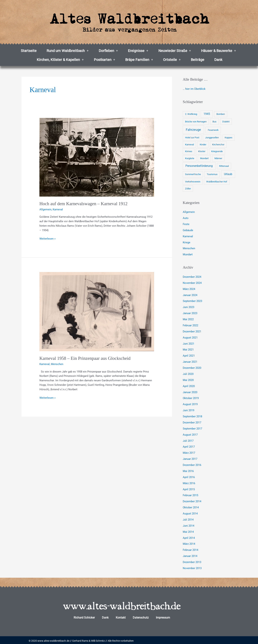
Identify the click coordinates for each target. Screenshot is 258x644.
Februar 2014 (190, 549)
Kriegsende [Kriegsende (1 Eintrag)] (217, 151)
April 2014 (189, 537)
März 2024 (189, 289)
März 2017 (189, 452)
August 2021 (190, 337)
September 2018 (192, 416)
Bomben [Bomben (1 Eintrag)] (221, 114)
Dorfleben (108, 51)
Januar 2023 (190, 313)
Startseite (29, 51)
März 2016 (189, 482)
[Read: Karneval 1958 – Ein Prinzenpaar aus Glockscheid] (97, 311)
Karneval (58, 209)
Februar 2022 (190, 325)
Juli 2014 (188, 519)
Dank (218, 60)
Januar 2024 (190, 295)
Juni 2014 (188, 525)
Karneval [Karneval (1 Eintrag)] (189, 145)
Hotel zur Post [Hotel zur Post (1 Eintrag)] (192, 138)
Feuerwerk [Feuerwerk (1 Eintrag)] (213, 130)
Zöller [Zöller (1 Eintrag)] (188, 189)
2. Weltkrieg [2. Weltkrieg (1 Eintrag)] (191, 114)
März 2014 (189, 543)
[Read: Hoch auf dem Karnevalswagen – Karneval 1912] (97, 157)
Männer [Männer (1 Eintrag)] (218, 158)
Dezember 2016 (192, 464)
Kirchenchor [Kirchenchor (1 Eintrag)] (218, 145)
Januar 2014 (190, 555)
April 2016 (189, 476)
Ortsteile (172, 60)
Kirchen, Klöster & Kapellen (60, 60)
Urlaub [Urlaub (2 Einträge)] (228, 174)
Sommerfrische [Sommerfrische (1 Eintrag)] (193, 174)
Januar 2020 (190, 392)
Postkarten (105, 60)
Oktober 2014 (191, 506)
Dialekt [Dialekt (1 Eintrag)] (226, 122)
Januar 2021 (190, 361)
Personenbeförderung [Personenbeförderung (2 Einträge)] (199, 166)
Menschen (57, 364)
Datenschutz (141, 616)
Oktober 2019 (191, 398)
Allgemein (45, 209)
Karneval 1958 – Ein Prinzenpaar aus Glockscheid (86, 358)
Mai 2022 (188, 319)
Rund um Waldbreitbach (68, 51)
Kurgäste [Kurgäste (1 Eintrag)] (190, 158)
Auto (186, 218)
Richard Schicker (84, 616)
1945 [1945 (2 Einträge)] (207, 114)
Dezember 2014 (192, 500)
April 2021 (189, 355)
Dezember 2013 (192, 561)
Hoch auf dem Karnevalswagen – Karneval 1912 (85, 204)
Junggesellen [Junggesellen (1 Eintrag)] (212, 138)
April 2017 (189, 446)
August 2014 (190, 512)
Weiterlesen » (47, 238)
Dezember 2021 (192, 331)
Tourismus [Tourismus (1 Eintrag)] (212, 174)
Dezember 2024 (192, 277)
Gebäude (188, 230)
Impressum (163, 616)
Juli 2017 (188, 440)
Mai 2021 (188, 349)
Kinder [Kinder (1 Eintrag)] (203, 145)
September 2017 (192, 428)
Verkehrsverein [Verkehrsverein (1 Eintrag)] (193, 182)
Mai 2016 (188, 470)
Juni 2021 (188, 343)
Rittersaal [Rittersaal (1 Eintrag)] (224, 166)
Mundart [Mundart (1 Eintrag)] (204, 158)
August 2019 (190, 404)
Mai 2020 (188, 380)
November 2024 (192, 283)
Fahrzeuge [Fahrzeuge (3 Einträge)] (193, 130)
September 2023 (192, 301)
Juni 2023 (188, 307)
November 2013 (192, 567)
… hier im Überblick (194, 89)
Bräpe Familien (139, 60)
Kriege (187, 242)
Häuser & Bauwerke (218, 51)
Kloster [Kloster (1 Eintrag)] (202, 151)
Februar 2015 (190, 494)
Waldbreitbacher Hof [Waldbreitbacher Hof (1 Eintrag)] (217, 182)
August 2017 (190, 434)
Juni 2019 (188, 410)
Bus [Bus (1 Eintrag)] (214, 122)
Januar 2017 (190, 458)
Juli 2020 (188, 373)
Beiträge (198, 60)
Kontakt (121, 616)
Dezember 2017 (192, 422)
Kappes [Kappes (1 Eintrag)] (229, 138)
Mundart (188, 254)
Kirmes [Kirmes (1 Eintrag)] (189, 151)
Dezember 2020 (192, 367)
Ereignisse (138, 51)
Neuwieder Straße (175, 51)
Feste (186, 224)
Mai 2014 (188, 531)
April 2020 (189, 385)
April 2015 (189, 488)
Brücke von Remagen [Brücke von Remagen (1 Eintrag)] (196, 122)
